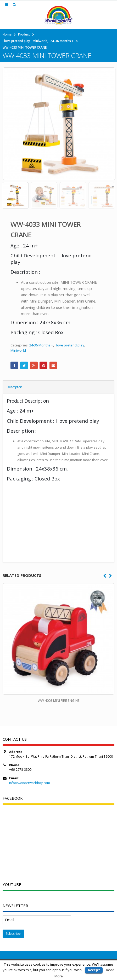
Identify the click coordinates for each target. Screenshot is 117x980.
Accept (94, 970)
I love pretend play (69, 345)
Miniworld (18, 350)
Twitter (24, 366)
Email (53, 366)
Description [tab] (14, 387)
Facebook (14, 366)
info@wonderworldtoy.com (30, 783)
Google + (34, 366)
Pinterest (43, 366)
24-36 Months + (41, 345)
